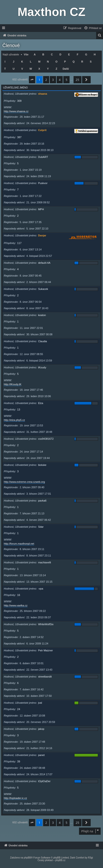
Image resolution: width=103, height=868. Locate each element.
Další (66, 69)
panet (41, 755)
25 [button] (77, 80)
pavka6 (42, 501)
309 (19, 101)
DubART (43, 157)
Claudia (42, 341)
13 (19, 410)
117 (19, 243)
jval (40, 703)
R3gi (91, 858)
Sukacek (43, 289)
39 (19, 761)
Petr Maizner (45, 650)
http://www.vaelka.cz (16, 605)
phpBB (27, 858)
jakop (41, 729)
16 (19, 595)
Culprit (42, 130)
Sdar (41, 527)
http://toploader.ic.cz (15, 798)
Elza (40, 403)
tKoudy (42, 367)
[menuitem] (93, 28)
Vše (26, 54)
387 (19, 137)
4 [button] (60, 80)
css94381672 (46, 439)
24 (19, 709)
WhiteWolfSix (46, 624)
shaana (42, 94)
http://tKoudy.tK (13, 384)
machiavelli (44, 562)
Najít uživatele (11, 54)
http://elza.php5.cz (14, 420)
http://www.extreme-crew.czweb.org (24, 482)
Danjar (42, 235)
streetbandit (45, 677)
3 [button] (53, 80)
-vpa (40, 589)
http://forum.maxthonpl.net (19, 544)
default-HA (44, 263)
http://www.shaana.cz (16, 111)
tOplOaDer (44, 781)
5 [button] (66, 80)
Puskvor (43, 183)
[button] (32, 80)
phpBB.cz (60, 860)
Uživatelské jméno (15, 88)
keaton (42, 315)
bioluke (42, 465)
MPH (41, 209)
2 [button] (46, 80)
